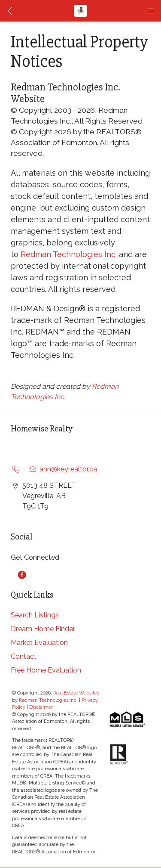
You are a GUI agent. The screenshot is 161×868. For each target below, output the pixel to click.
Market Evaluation (39, 643)
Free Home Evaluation (46, 670)
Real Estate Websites (76, 693)
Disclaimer (41, 707)
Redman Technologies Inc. (69, 254)
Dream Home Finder (43, 629)
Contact (24, 656)
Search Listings (35, 615)
